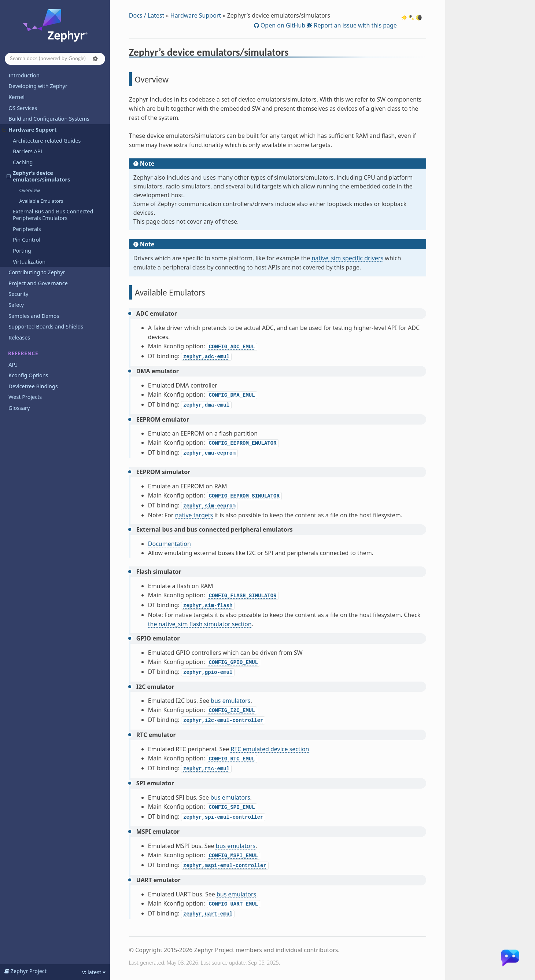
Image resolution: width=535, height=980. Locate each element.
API (13, 365)
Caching (23, 162)
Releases (19, 337)
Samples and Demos (34, 316)
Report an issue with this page (355, 25)
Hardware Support (29, 130)
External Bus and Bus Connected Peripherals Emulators (53, 215)
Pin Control (27, 240)
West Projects (25, 397)
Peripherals (27, 229)
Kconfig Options (28, 375)
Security (18, 294)
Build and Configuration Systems (49, 119)
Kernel (16, 97)
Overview (29, 190)
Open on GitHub (282, 25)
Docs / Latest (147, 15)
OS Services (23, 108)
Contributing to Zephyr (37, 272)
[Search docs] (55, 59)
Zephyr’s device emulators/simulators (38, 176)
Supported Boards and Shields (46, 326)
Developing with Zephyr (38, 86)
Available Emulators (41, 201)
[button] (95, 59)
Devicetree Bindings (33, 386)
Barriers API (28, 151)
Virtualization (29, 262)
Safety (16, 305)
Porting (22, 251)
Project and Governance (38, 283)
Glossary (19, 408)
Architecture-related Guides (47, 141)
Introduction (24, 75)
